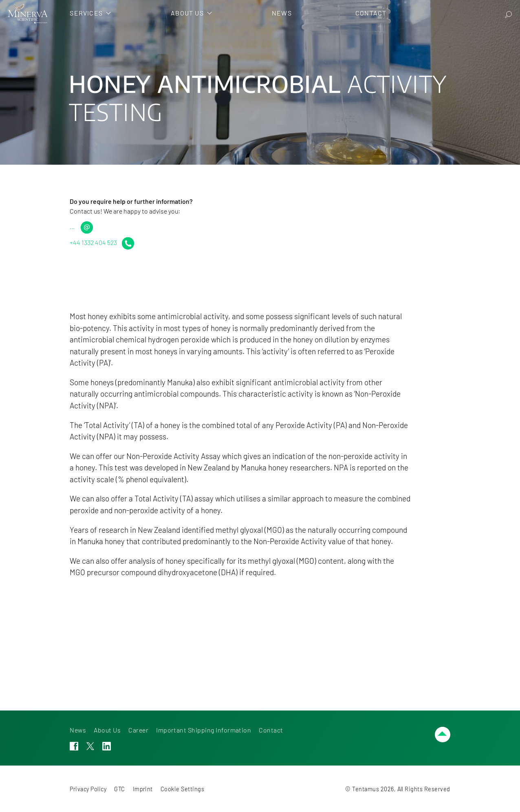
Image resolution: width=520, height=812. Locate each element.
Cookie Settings (182, 789)
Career (138, 730)
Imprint (143, 789)
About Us (107, 730)
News (78, 730)
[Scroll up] (443, 735)
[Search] (508, 14)
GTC (119, 789)
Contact (271, 730)
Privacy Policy (88, 789)
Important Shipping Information (204, 730)
